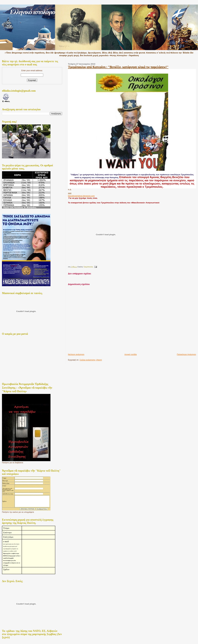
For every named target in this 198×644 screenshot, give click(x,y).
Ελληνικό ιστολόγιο (32, 12)
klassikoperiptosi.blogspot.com (81, 196)
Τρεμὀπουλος (88, 267)
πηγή (70, 193)
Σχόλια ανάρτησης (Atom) (91, 360)
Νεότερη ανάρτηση (76, 354)
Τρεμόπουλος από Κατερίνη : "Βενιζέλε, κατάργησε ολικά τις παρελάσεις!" (118, 67)
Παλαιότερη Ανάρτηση (186, 354)
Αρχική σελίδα (131, 354)
